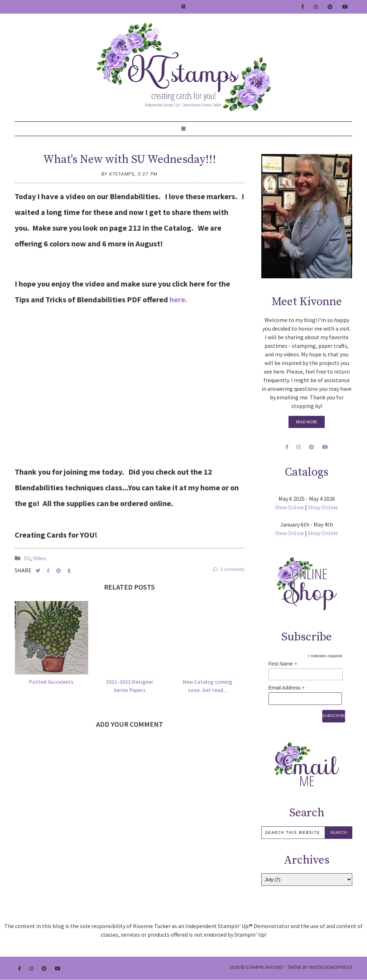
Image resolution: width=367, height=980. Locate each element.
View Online (290, 507)
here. (178, 299)
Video (40, 558)
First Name (283, 664)
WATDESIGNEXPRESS (331, 967)
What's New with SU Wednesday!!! (130, 160)
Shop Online (323, 507)
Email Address (287, 688)
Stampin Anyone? (265, 967)
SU (27, 558)
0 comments (229, 569)
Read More (307, 422)
